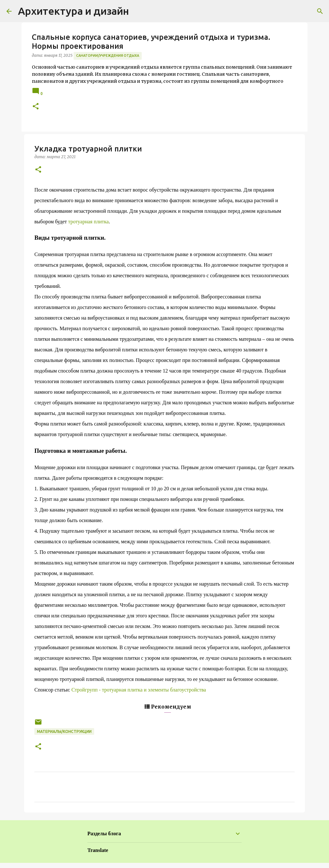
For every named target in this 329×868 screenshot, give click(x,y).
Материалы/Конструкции (64, 731)
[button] (36, 107)
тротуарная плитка (88, 222)
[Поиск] (320, 11)
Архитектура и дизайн (73, 11)
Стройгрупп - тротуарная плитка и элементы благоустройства (139, 690)
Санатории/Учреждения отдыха (108, 56)
